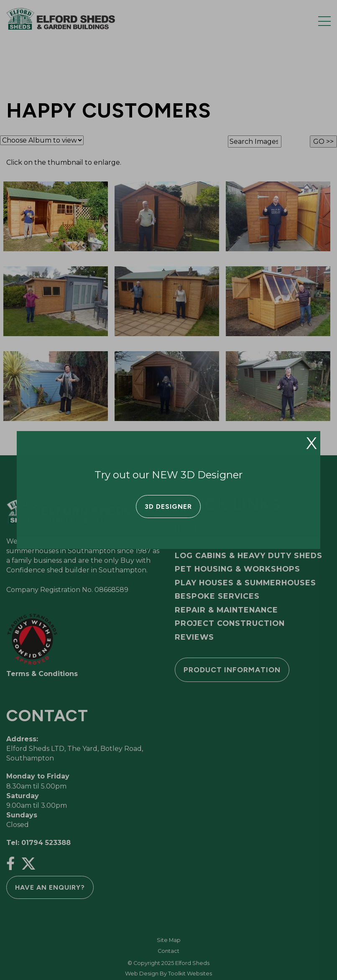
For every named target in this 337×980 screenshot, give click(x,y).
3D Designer (168, 507)
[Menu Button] (324, 21)
